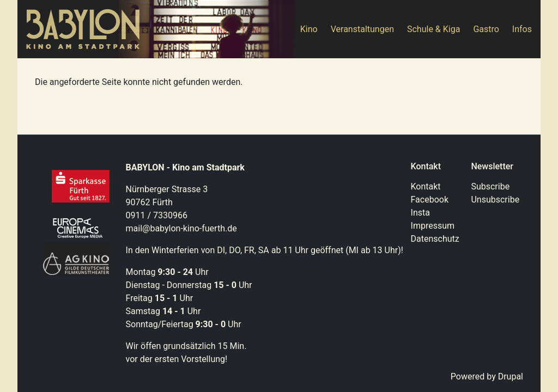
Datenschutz (435, 239)
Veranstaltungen (362, 29)
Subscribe (490, 186)
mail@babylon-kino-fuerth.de (181, 228)
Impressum (433, 226)
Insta (420, 213)
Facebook (430, 200)
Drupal (511, 376)
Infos (522, 29)
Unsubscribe (495, 200)
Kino (309, 29)
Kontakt (426, 186)
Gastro (486, 29)
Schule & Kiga (433, 29)
